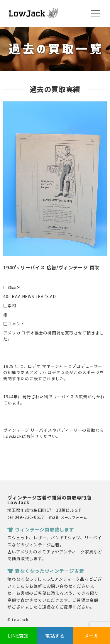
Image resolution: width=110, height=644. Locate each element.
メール (92, 635)
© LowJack (18, 620)
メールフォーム (74, 517)
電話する (55, 635)
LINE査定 (18, 635)
